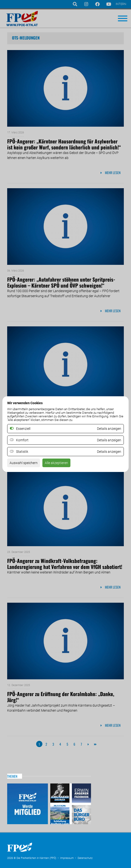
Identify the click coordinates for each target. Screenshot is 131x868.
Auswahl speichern (24, 463)
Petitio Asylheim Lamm (60, 814)
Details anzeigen (109, 440)
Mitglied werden (28, 804)
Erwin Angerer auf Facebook (81, 794)
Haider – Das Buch (60, 794)
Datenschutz (85, 858)
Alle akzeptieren (56, 463)
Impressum (67, 858)
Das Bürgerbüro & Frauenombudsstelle (81, 814)
